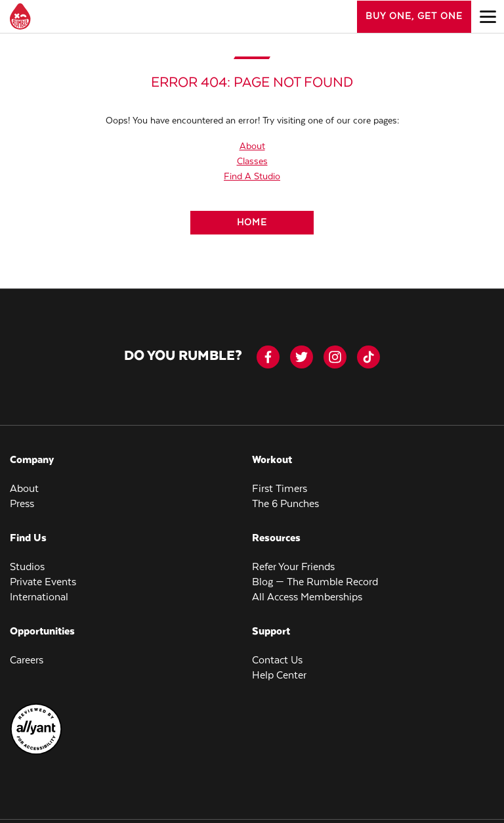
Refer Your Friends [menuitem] (293, 567)
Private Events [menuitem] (43, 582)
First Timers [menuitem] (280, 489)
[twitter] (302, 357)
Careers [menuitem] (27, 660)
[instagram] (335, 357)
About (252, 146)
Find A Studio (252, 177)
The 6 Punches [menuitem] (285, 504)
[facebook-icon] (268, 357)
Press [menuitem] (22, 504)
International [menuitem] (39, 597)
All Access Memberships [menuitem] (307, 597)
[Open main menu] (488, 16)
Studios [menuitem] (27, 567)
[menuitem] (36, 753)
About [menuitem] (24, 489)
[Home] (252, 223)
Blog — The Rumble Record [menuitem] (315, 582)
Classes (252, 162)
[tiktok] (368, 357)
